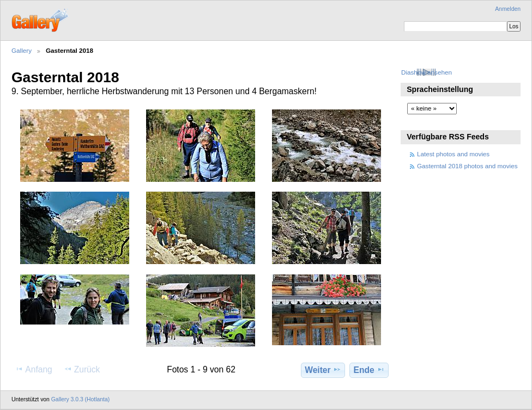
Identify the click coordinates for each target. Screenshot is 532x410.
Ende (369, 370)
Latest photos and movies (453, 154)
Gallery (22, 50)
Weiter (323, 370)
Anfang (34, 369)
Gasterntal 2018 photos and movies (467, 166)
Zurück (82, 369)
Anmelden (508, 9)
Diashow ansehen (427, 72)
